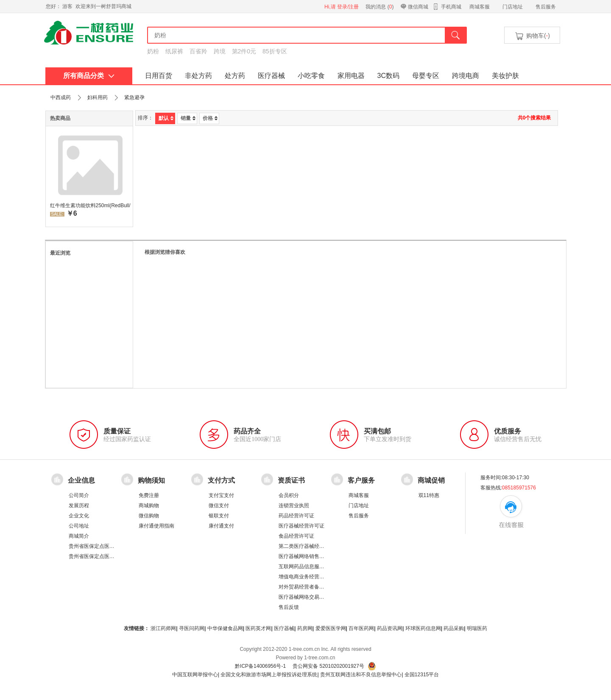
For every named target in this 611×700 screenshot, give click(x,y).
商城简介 (79, 536)
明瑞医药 (477, 628)
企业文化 (79, 516)
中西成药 (61, 97)
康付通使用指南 (156, 526)
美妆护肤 (505, 76)
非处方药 (198, 76)
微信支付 (219, 506)
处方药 (235, 76)
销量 (188, 118)
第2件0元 (244, 51)
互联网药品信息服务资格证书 (312, 567)
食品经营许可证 (296, 536)
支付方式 (221, 480)
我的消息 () (379, 7)
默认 (166, 118)
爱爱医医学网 (331, 628)
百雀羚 (198, 51)
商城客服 (480, 7)
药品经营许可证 (296, 516)
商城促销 (431, 480)
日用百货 (159, 76)
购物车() (532, 36)
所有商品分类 (89, 76)
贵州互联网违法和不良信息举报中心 (361, 675)
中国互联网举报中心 (195, 675)
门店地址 (513, 7)
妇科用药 (98, 97)
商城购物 (149, 506)
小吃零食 (311, 76)
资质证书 (291, 480)
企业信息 (81, 480)
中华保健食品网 (225, 628)
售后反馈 (289, 607)
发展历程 (79, 506)
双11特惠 (429, 495)
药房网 (305, 628)
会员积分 (289, 495)
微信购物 (149, 516)
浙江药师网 (163, 628)
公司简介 (79, 495)
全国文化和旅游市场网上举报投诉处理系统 (269, 675)
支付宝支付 (221, 495)
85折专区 (275, 51)
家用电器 (351, 76)
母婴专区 (426, 76)
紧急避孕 (134, 97)
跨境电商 (466, 76)
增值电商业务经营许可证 (307, 577)
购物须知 (151, 480)
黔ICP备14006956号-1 (260, 666)
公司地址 (79, 526)
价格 (210, 118)
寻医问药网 (192, 628)
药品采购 (454, 628)
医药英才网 (258, 628)
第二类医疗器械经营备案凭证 (312, 546)
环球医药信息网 (423, 628)
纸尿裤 (174, 51)
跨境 (220, 51)
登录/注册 (348, 7)
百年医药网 (361, 628)
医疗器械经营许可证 (301, 526)
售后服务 (546, 7)
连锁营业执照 (294, 506)
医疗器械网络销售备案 (304, 556)
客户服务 (361, 480)
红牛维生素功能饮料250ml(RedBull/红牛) (90, 206)
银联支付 (219, 516)
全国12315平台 (422, 675)
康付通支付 (221, 526)
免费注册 (149, 495)
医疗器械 (271, 76)
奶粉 (153, 51)
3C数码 (388, 76)
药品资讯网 (390, 628)
